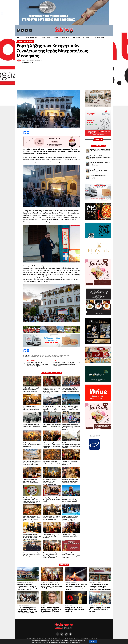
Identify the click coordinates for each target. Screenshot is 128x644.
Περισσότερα (77, 38)
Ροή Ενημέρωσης (88, 38)
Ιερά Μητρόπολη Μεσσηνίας (62, 355)
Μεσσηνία (57, 38)
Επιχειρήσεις (99, 38)
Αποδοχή (93, 641)
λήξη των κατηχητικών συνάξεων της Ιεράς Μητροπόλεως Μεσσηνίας (43, 357)
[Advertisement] (64, 77)
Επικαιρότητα (66, 38)
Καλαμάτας (36, 160)
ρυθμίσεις (76, 642)
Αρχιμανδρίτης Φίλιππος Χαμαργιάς (43, 355)
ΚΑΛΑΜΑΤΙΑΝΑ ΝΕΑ (46, 38)
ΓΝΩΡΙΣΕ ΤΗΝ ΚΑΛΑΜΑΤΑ (32, 38)
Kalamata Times (28, 62)
